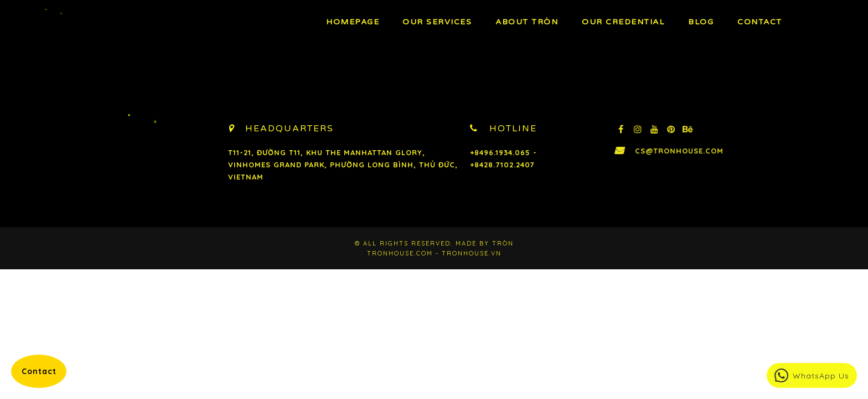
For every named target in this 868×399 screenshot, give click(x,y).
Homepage (353, 22)
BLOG (701, 22)
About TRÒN (527, 22)
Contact (760, 22)
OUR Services (437, 22)
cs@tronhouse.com (701, 151)
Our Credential (623, 22)
